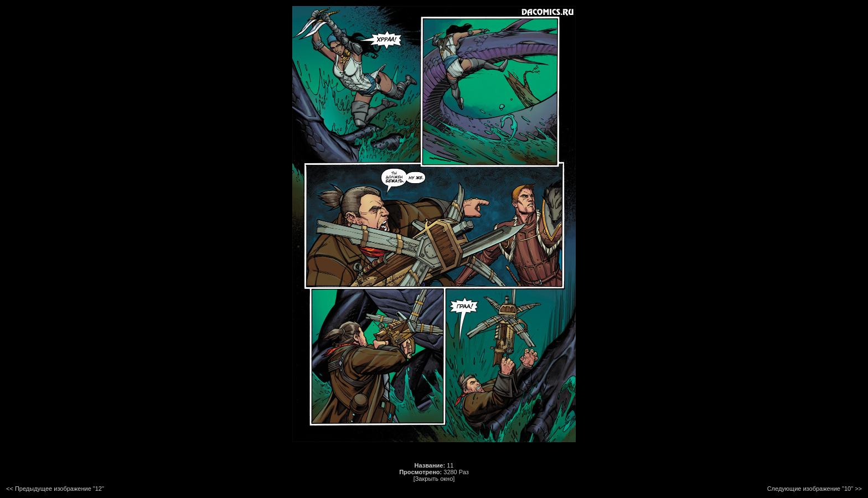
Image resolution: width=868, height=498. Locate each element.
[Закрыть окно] (434, 479)
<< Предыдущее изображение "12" (55, 489)
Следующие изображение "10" (810, 489)
